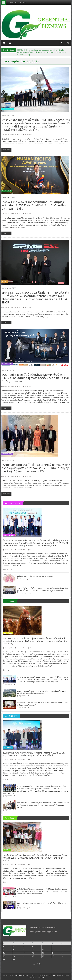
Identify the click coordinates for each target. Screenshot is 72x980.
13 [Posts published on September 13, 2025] (53, 950)
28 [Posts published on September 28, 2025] (62, 956)
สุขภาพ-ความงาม (9, 535)
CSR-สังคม (7, 850)
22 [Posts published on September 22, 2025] (4, 956)
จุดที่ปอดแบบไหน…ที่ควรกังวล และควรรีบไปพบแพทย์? (35, 577)
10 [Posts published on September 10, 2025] (24, 950)
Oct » (39, 964)
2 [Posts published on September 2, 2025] (13, 946)
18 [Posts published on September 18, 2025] (33, 953)
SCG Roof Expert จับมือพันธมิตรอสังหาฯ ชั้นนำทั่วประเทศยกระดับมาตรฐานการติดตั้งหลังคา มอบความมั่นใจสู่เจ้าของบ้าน (35, 378)
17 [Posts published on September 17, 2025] (24, 953)
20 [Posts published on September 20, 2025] (53, 953)
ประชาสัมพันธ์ (8, 633)
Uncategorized (7, 191)
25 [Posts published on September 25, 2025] (33, 956)
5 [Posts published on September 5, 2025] (43, 946)
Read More (7, 570)
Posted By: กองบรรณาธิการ (11, 135)
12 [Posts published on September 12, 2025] (43, 950)
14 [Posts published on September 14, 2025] (62, 950)
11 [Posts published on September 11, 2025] (33, 950)
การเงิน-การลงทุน (7, 364)
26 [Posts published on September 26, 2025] (43, 956)
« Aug (34, 964)
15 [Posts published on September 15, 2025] (4, 953)
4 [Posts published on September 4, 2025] (33, 946)
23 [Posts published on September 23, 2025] (14, 956)
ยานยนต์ (5, 282)
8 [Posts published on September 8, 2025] (3, 950)
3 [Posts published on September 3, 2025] (23, 946)
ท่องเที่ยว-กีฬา (8, 748)
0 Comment (28, 135)
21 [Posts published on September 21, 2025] (62, 953)
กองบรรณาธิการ (21, 550)
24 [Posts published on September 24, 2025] (24, 956)
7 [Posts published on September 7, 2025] (62, 946)
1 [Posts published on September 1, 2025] (3, 946)
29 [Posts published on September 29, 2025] (4, 959)
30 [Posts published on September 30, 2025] (14, 959)
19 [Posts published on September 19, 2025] (43, 953)
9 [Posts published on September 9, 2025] (13, 950)
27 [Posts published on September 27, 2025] (53, 956)
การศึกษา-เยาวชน (8, 109)
